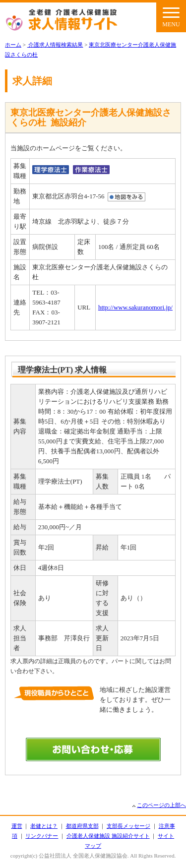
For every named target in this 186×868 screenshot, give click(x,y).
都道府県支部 (82, 826)
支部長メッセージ (128, 826)
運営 (17, 826)
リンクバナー (42, 836)
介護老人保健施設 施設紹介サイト (108, 836)
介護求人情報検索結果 (55, 45)
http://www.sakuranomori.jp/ (135, 307)
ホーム (13, 45)
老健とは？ (44, 826)
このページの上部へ (161, 805)
